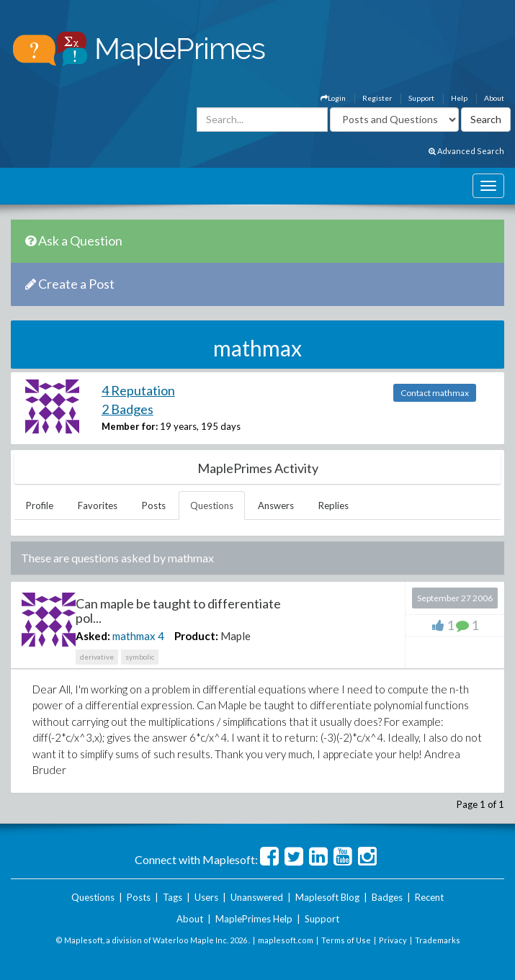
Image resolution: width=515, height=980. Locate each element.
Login (333, 98)
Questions (212, 505)
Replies (333, 505)
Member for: (130, 426)
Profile (40, 505)
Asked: (93, 636)
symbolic (140, 657)
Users (206, 897)
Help (459, 98)
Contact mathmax (435, 393)
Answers (276, 505)
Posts (154, 505)
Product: (196, 636)
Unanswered (257, 897)
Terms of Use (346, 940)
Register (377, 98)
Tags (173, 897)
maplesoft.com (286, 940)
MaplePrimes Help (254, 919)
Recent (429, 897)
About (494, 98)
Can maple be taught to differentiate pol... (178, 611)
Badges (387, 897)
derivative (97, 657)
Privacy (393, 940)
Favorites (98, 505)
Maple (236, 636)
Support (421, 98)
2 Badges (127, 409)
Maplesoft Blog (327, 897)
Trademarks (438, 940)
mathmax (134, 636)
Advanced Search (466, 151)
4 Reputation (138, 390)
